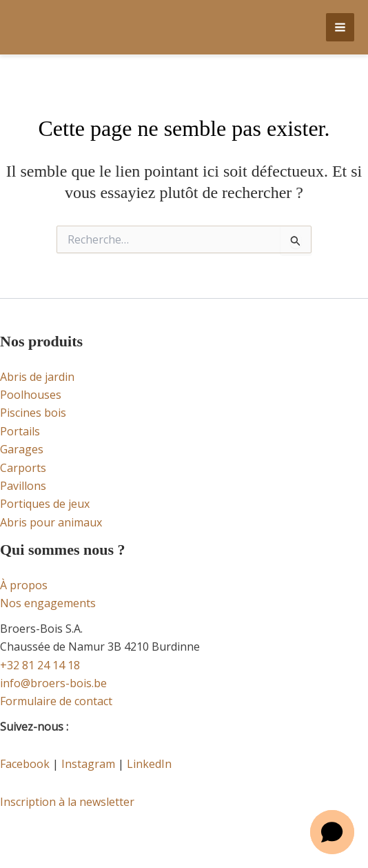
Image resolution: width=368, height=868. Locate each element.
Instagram (88, 764)
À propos (24, 585)
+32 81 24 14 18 (40, 665)
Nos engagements (48, 603)
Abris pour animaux (51, 522)
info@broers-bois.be (53, 683)
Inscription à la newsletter (67, 802)
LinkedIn (149, 764)
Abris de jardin (37, 377)
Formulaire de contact (56, 701)
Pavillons (23, 486)
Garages (22, 449)
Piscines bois (33, 413)
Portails (20, 431)
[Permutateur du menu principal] (340, 27)
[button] (332, 832)
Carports (23, 468)
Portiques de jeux (45, 504)
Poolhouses (31, 395)
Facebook (25, 764)
